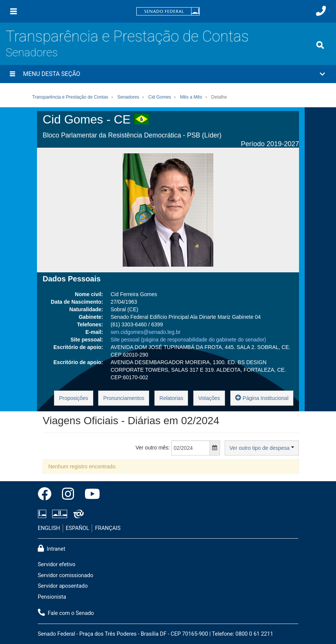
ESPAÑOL (77, 528)
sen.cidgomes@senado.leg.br (146, 332)
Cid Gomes (160, 97)
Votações (209, 398)
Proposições (73, 398)
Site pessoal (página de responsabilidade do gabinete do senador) (188, 340)
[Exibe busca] (320, 45)
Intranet (52, 548)
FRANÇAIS (108, 528)
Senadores (32, 52)
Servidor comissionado (66, 575)
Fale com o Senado (66, 613)
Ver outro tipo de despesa (262, 448)
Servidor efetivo (57, 564)
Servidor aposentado (63, 586)
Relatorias (171, 398)
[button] (168, 74)
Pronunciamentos (124, 398)
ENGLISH (49, 528)
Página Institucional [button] (262, 398)
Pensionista (52, 597)
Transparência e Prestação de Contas (127, 36)
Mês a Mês (191, 97)
